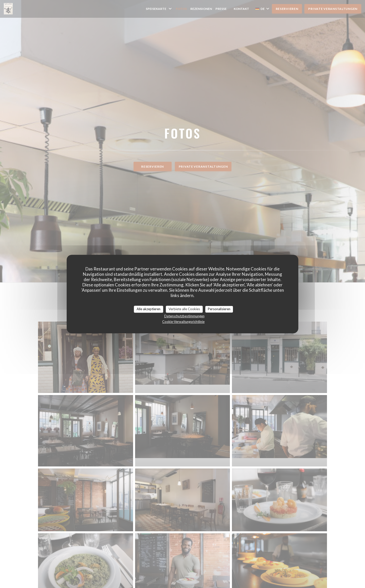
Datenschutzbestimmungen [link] (184, 316)
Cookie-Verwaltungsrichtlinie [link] (183, 322)
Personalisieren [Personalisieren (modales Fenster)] (219, 309)
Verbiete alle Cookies (184, 309)
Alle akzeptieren (149, 309)
